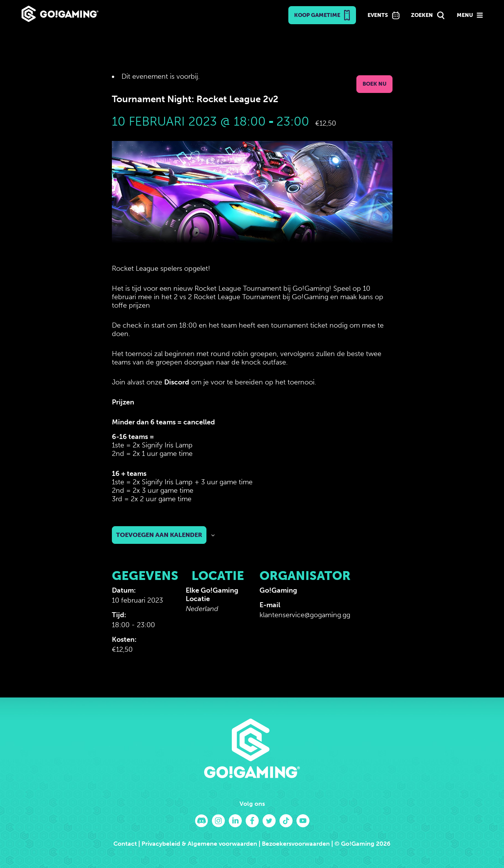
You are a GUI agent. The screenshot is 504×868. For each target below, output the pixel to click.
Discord (177, 382)
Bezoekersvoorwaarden (296, 844)
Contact (125, 844)
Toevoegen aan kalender (159, 535)
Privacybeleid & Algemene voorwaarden (199, 844)
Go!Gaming (278, 590)
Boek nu (374, 84)
